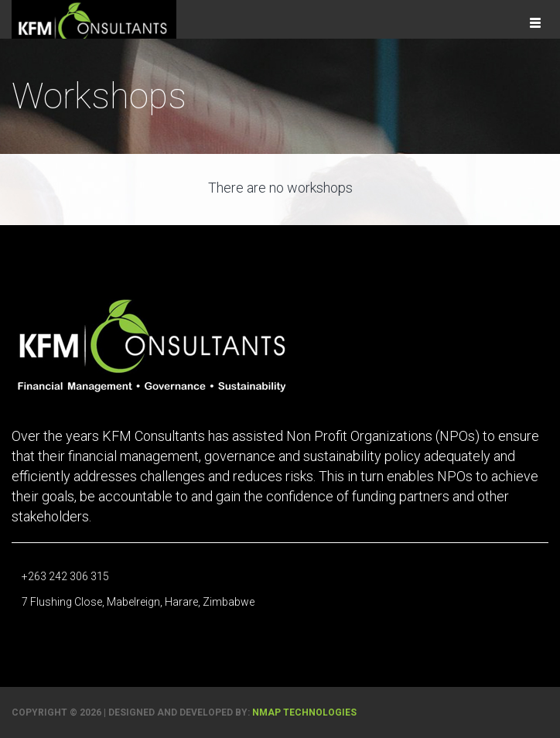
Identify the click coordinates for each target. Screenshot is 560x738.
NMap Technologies (304, 712)
